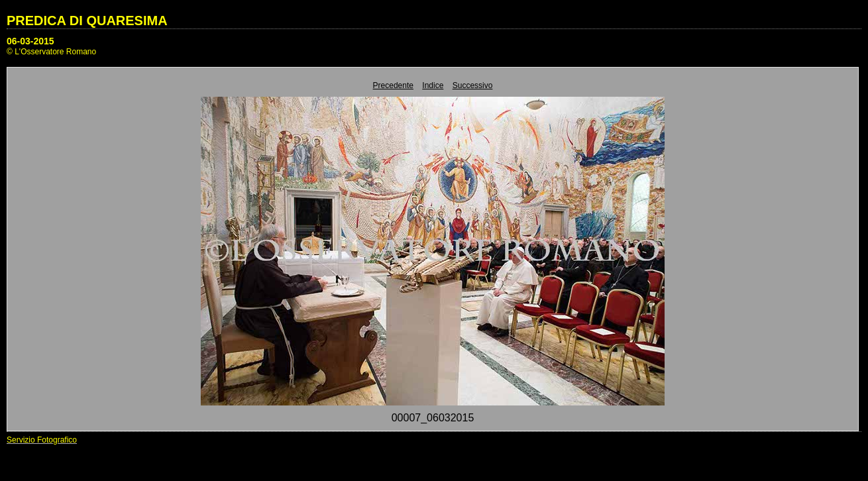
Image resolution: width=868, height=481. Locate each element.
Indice (433, 85)
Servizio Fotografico (42, 440)
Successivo (473, 85)
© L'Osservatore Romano (51, 52)
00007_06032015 (433, 418)
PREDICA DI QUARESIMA (87, 21)
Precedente (393, 85)
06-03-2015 (30, 41)
